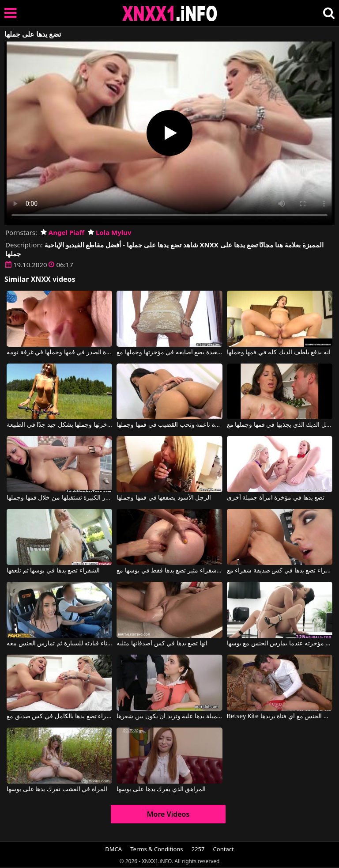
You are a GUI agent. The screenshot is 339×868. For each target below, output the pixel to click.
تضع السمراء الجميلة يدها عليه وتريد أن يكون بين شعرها (169, 716)
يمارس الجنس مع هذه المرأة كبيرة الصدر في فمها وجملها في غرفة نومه (59, 353)
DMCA (113, 849)
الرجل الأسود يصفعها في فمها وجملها (164, 498)
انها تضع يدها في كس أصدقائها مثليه (162, 644)
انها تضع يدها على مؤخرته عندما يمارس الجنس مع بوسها (280, 644)
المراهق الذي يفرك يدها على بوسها (161, 789)
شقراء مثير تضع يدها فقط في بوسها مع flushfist (169, 571)
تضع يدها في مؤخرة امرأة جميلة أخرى (276, 498)
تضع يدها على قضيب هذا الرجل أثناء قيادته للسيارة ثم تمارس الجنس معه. (59, 644)
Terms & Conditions (156, 849)
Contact (224, 849)
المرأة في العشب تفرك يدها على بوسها (57, 789)
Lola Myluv (110, 232)
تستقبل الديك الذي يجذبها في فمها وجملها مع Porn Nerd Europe (280, 425)
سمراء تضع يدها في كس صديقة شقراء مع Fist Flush (280, 571)
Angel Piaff (62, 232)
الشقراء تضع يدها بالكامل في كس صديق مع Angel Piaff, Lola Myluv (59, 716)
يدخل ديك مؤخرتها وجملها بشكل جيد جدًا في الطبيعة (59, 425)
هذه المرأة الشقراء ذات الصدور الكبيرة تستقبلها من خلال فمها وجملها (59, 498)
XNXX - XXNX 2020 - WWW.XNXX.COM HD (170, 13)
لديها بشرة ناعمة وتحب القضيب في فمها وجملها (169, 425)
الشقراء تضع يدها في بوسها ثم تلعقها (53, 571)
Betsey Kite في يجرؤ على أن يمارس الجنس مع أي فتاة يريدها (280, 716)
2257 (198, 849)
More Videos (168, 814)
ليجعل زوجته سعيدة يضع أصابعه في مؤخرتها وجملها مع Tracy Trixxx (169, 353)
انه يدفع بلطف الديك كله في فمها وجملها (279, 353)
